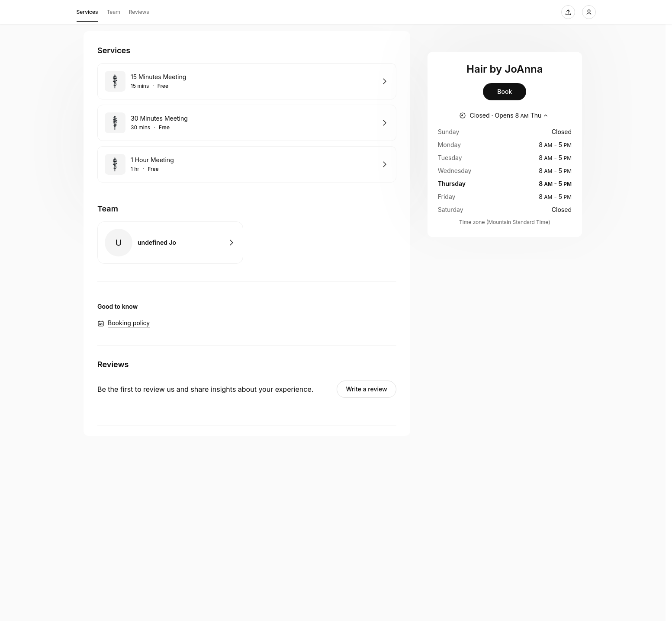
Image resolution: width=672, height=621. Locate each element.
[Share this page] (568, 12)
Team (114, 12)
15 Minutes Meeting (158, 77)
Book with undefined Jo (170, 243)
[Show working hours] (505, 115)
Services (87, 13)
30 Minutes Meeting (159, 118)
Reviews (139, 12)
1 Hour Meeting (152, 160)
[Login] (589, 12)
